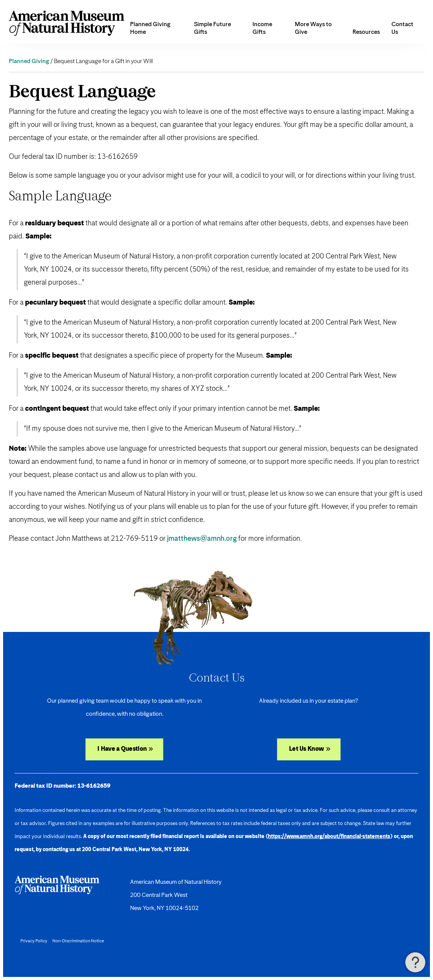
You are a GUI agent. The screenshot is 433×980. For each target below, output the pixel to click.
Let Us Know (306, 749)
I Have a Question (122, 749)
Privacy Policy (34, 941)
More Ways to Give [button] (313, 28)
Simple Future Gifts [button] (212, 28)
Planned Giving (29, 61)
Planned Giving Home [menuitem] (150, 28)
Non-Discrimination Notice (78, 941)
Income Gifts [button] (262, 28)
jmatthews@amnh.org (202, 539)
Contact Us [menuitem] (402, 28)
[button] (415, 962)
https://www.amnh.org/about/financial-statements (329, 837)
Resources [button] (366, 32)
